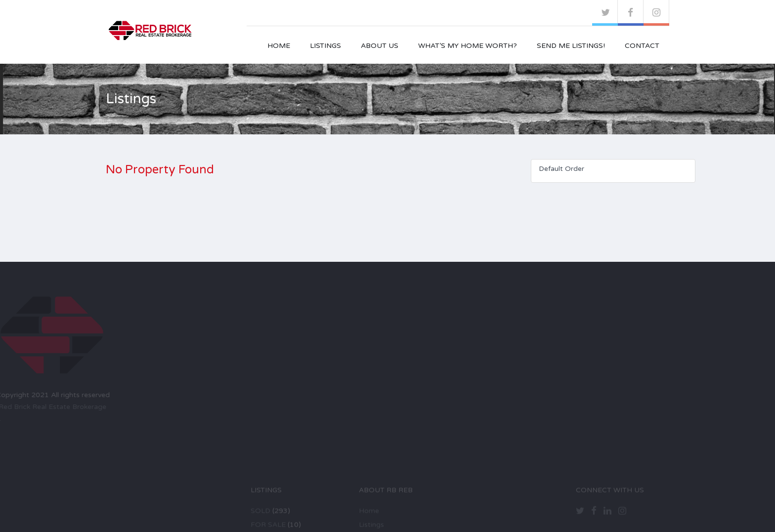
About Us (380, 46)
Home (279, 46)
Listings (325, 46)
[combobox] (613, 171)
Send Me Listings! (571, 46)
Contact (642, 46)
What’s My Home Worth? (468, 46)
